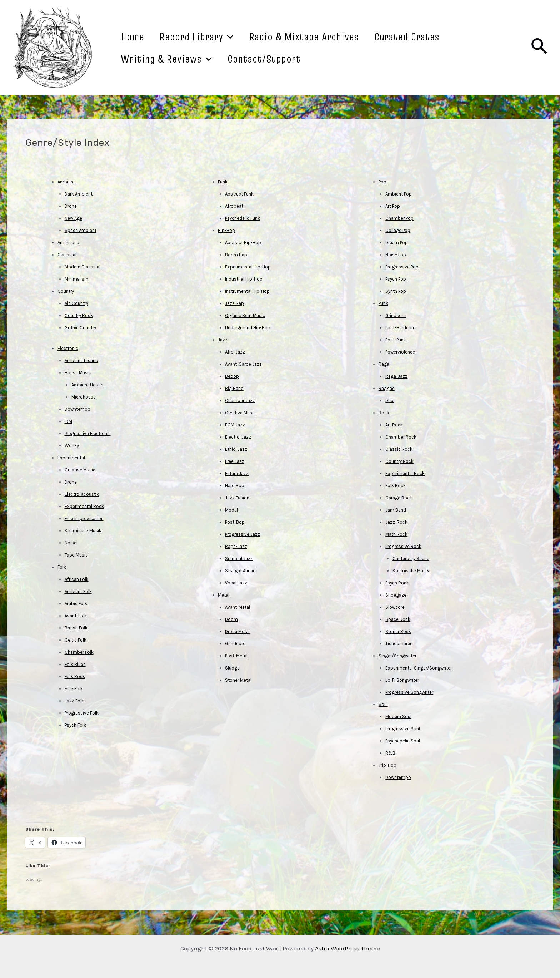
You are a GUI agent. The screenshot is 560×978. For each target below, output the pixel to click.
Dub (389, 401)
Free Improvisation (84, 518)
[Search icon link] (539, 48)
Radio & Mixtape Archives (321, 36)
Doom (231, 619)
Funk (223, 182)
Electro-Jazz (238, 437)
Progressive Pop (402, 267)
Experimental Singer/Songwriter (419, 668)
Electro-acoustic (82, 494)
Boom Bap (236, 255)
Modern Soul (398, 717)
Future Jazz (237, 473)
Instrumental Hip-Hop (247, 291)
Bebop (232, 376)
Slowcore (395, 607)
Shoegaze (396, 595)
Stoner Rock (398, 631)
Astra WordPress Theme (347, 948)
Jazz (223, 340)
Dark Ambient (79, 194)
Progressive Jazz (242, 534)
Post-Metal (236, 656)
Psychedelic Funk (242, 218)
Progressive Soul (403, 729)
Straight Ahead (240, 571)
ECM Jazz (235, 425)
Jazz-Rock (396, 522)
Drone (71, 206)
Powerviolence (400, 352)
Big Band (234, 388)
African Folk (77, 579)
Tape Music (76, 555)
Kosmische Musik (83, 531)
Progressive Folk (82, 713)
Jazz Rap (234, 303)
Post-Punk (396, 340)
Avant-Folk (76, 616)
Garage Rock (399, 498)
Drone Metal (237, 631)
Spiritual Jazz (239, 559)
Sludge (232, 668)
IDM (68, 421)
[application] (238, 36)
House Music (78, 373)
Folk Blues (75, 664)
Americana (68, 243)
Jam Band (396, 510)
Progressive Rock (403, 546)
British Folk (76, 628)
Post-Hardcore (400, 328)
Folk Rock (75, 676)
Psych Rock (397, 583)
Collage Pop (398, 230)
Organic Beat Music (245, 315)
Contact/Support (274, 59)
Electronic (68, 348)
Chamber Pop (399, 218)
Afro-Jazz (235, 352)
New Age (73, 218)
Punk (383, 303)
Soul (383, 704)
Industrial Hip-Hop (244, 279)
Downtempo (77, 409)
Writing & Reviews (170, 59)
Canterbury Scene (411, 559)
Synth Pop (396, 291)
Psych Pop (396, 279)
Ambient (66, 182)
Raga (384, 364)
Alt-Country (76, 303)
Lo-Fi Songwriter (402, 680)
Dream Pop (397, 243)
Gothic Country (80, 328)
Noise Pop (396, 255)
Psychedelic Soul (403, 741)
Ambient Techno (81, 360)
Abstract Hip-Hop (243, 243)
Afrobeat (234, 206)
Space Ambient (81, 230)
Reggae (387, 388)
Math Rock (396, 534)
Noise (71, 543)
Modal (231, 510)
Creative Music (80, 470)
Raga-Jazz (236, 546)
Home (136, 36)
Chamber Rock (401, 437)
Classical (67, 255)
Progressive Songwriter (409, 692)
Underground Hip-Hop (248, 328)
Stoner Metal (238, 680)
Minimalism (77, 279)
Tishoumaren (399, 644)
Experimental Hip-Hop (248, 267)
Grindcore (235, 644)
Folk (62, 567)
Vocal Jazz (236, 583)
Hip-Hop (226, 230)
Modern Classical (82, 267)
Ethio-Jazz (236, 449)
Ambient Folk (78, 591)
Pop (382, 182)
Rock (384, 413)
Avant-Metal (237, 607)
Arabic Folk (76, 604)
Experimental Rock (84, 506)
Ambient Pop (399, 194)
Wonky (72, 446)
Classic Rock (399, 449)
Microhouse (84, 397)
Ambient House (87, 385)
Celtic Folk (76, 640)
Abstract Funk (239, 194)
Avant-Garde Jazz (243, 364)
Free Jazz (235, 461)
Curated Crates (430, 36)
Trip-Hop (387, 765)
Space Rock (398, 619)
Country (66, 291)
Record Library (207, 36)
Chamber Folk (79, 652)
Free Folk (74, 689)
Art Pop (393, 206)
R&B (390, 753)
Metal (224, 595)
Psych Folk (75, 725)
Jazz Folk (74, 701)
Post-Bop (235, 522)
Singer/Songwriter (397, 656)
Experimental (71, 458)
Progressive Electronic (88, 433)
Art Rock (394, 425)
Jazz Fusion (237, 498)
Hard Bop (235, 486)
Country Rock (79, 315)
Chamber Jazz (240, 401)
